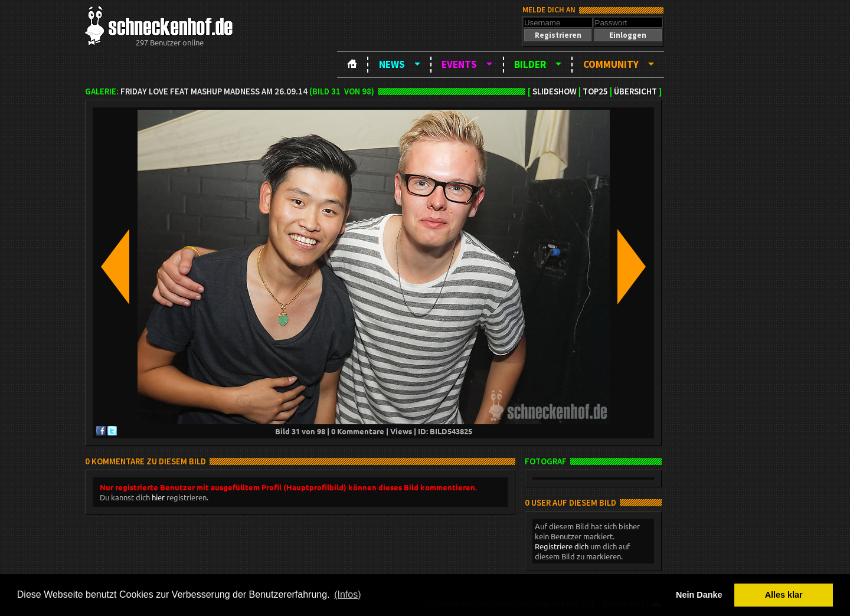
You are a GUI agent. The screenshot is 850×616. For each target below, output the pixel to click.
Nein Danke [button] (699, 595)
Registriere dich (562, 546)
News (392, 64)
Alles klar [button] (784, 595)
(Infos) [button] (347, 594)
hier (158, 497)
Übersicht (635, 91)
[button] (558, 35)
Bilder (530, 64)
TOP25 (595, 91)
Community (611, 64)
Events (459, 64)
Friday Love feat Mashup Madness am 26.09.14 (214, 91)
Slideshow (555, 91)
